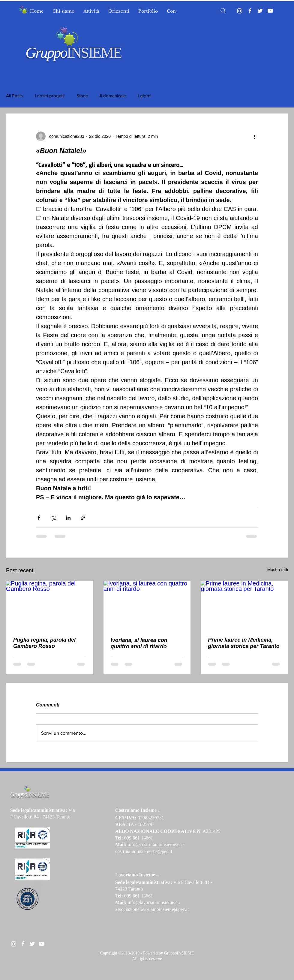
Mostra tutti (278, 570)
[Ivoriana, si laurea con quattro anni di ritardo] (147, 605)
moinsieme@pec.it (171, 909)
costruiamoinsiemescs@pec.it (144, 851)
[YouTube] (270, 11)
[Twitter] (260, 11)
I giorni (144, 96)
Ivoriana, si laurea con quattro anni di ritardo (139, 643)
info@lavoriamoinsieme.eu (154, 902)
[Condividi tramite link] (83, 518)
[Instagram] (240, 11)
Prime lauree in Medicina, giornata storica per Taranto (244, 643)
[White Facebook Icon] (23, 944)
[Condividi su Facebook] (39, 518)
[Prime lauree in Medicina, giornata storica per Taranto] (244, 605)
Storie (82, 96)
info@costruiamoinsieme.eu (154, 844)
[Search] (223, 11)
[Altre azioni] (254, 136)
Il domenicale (113, 96)
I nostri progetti (50, 96)
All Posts (14, 96)
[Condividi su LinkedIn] (68, 518)
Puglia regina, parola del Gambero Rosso (44, 643)
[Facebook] (250, 11)
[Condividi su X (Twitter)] (54, 518)
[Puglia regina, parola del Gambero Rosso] (50, 605)
